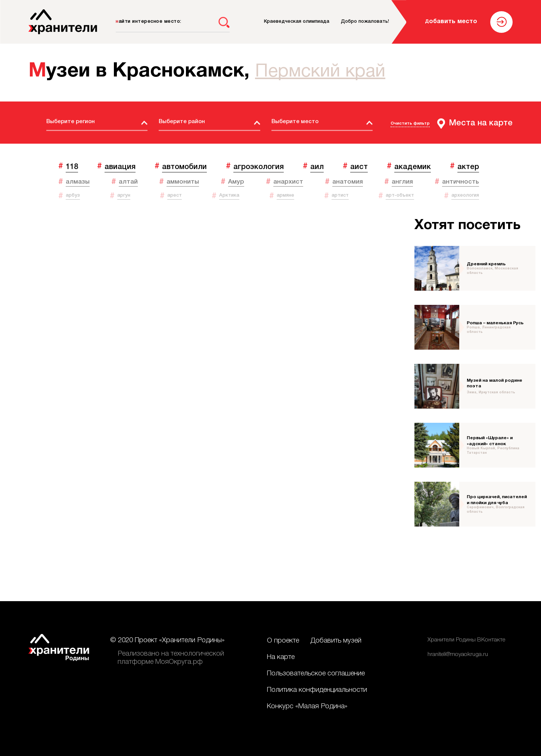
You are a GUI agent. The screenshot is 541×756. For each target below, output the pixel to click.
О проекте (283, 641)
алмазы (78, 182)
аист (359, 167)
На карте (281, 657)
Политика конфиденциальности (317, 690)
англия (402, 182)
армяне (285, 195)
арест (175, 195)
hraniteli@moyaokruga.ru (458, 655)
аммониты (183, 182)
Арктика (229, 195)
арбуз (73, 195)
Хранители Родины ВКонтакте (466, 640)
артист (340, 195)
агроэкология (259, 167)
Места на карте (481, 123)
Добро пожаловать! (365, 21)
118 (72, 167)
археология (465, 195)
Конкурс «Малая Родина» (307, 707)
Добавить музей (336, 641)
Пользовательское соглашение (316, 674)
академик (413, 167)
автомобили (184, 167)
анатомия (348, 182)
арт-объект (400, 195)
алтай (128, 182)
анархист (288, 182)
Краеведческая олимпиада (297, 21)
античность (461, 182)
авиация (120, 167)
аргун (124, 195)
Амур (236, 182)
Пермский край (320, 72)
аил (317, 167)
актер (468, 167)
